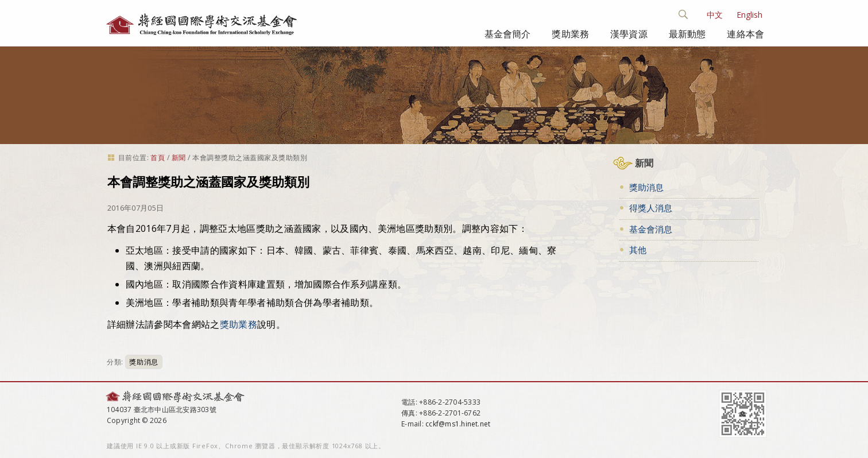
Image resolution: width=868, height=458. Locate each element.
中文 (715, 15)
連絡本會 (745, 34)
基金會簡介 (508, 34)
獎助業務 (570, 34)
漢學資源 (629, 34)
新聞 (179, 158)
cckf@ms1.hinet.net (458, 424)
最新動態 (687, 34)
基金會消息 (651, 229)
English (749, 15)
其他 (638, 250)
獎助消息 (144, 362)
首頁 (158, 158)
